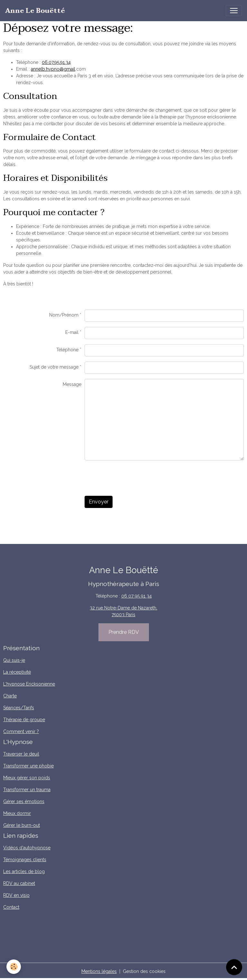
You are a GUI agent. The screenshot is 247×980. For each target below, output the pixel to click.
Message (72, 384)
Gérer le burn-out (22, 825)
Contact (11, 907)
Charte (10, 696)
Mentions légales (99, 971)
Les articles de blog (24, 871)
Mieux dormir (17, 813)
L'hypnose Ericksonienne (29, 684)
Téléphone (67, 350)
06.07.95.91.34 (56, 62)
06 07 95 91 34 (137, 596)
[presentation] (133, 478)
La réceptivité (17, 672)
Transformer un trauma (27, 790)
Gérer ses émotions (24, 801)
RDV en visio (16, 895)
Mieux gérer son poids (27, 778)
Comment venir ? (21, 731)
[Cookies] (14, 967)
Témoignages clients (25, 860)
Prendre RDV (124, 632)
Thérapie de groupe (24, 720)
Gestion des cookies (144, 971)
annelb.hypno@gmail (53, 69)
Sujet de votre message (54, 367)
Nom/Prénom (64, 315)
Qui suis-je (14, 660)
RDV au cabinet (19, 883)
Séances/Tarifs (19, 708)
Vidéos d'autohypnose (27, 848)
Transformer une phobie (28, 766)
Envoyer (99, 502)
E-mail (72, 332)
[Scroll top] (234, 967)
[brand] (35, 11)
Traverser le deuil (21, 754)
